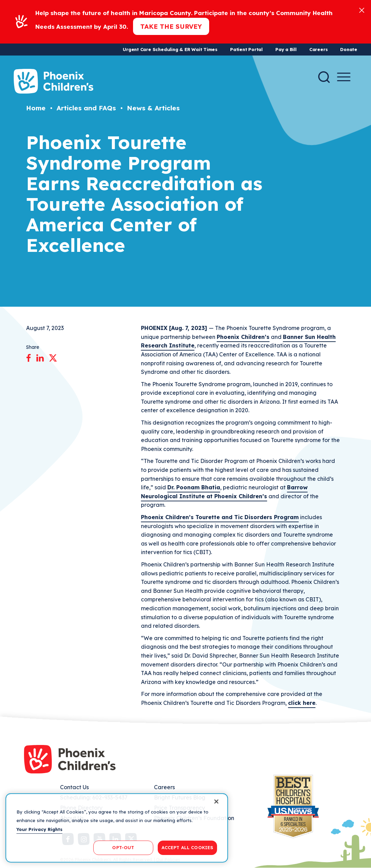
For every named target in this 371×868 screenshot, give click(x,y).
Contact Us (74, 787)
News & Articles (153, 108)
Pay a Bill (286, 49)
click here (302, 703)
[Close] (362, 10)
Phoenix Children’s (243, 337)
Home (36, 108)
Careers (318, 49)
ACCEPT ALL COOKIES (187, 847)
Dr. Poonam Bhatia (194, 487)
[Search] (324, 77)
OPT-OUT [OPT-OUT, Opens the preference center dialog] (123, 847)
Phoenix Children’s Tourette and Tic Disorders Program (220, 517)
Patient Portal (246, 49)
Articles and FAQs (86, 108)
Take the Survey (171, 26)
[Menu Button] (344, 77)
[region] (117, 828)
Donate (349, 49)
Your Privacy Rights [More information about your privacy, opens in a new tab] (39, 829)
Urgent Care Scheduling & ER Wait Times (170, 49)
